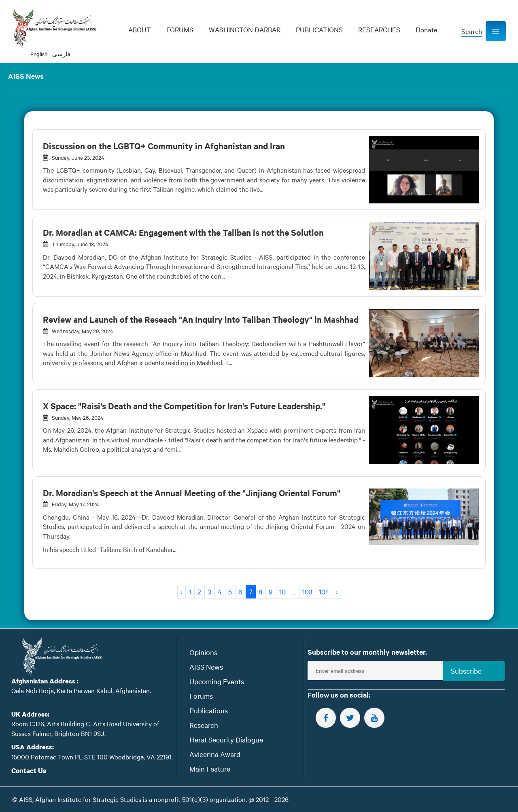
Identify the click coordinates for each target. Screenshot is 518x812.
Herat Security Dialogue (226, 739)
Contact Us (29, 771)
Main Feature (210, 769)
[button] (496, 31)
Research (204, 725)
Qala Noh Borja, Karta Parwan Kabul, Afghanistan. (81, 690)
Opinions (203, 652)
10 (282, 591)
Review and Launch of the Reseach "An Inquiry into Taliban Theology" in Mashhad (201, 319)
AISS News (206, 667)
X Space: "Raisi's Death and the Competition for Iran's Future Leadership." (184, 406)
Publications (209, 710)
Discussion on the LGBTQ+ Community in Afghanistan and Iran (164, 146)
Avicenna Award (215, 754)
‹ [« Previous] (181, 591)
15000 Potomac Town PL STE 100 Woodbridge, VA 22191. (92, 757)
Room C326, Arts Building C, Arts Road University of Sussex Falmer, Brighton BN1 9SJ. (85, 728)
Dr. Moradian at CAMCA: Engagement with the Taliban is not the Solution (183, 232)
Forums (201, 696)
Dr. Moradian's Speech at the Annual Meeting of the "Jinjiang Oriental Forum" (192, 493)
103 (307, 591)
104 (324, 591)
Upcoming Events (217, 681)
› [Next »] (337, 591)
